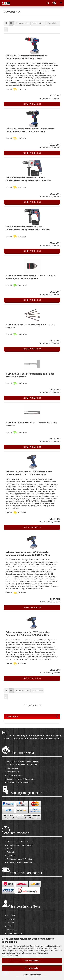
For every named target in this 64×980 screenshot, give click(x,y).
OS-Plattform (12, 930)
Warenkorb (11, 915)
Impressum (11, 856)
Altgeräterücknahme (15, 775)
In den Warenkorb (32, 104)
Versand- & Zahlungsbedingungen (20, 845)
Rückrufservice (13, 768)
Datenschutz (12, 852)
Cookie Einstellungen (15, 933)
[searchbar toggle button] (48, 3)
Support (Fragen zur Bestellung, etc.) (21, 779)
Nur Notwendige (32, 968)
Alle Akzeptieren (32, 961)
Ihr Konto (10, 923)
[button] (6, 23)
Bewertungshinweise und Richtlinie (20, 862)
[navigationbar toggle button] (61, 3)
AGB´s (10, 849)
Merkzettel (11, 919)
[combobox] (22, 23)
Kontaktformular (13, 772)
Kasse (9, 926)
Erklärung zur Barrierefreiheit (18, 782)
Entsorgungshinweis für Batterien (19, 859)
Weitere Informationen (32, 975)
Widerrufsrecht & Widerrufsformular (20, 842)
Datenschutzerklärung (10, 955)
